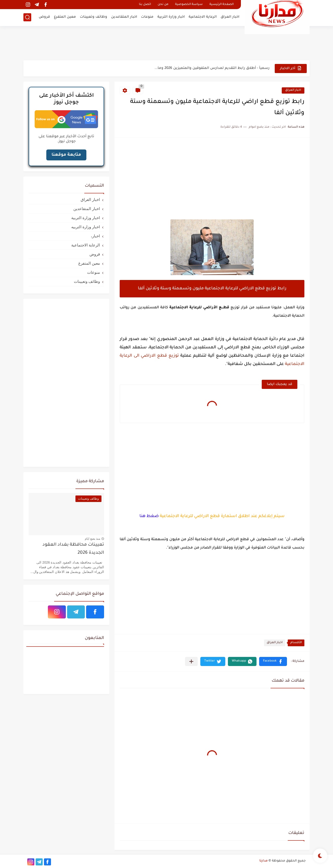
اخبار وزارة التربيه (86, 227)
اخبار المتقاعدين (124, 17)
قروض (44, 17)
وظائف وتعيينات (94, 17)
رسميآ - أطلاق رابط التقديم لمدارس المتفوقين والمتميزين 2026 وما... (212, 68)
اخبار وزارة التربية (171, 17)
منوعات (147, 17)
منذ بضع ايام (92, 539)
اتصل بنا (145, 5)
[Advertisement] (166, 43)
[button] (273, 661)
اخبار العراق (230, 17)
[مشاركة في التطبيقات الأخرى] (191, 661)
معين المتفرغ (65, 17)
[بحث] (27, 17)
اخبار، (95, 236)
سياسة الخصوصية (189, 5)
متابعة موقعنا (66, 155)
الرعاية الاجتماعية (203, 17)
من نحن (163, 5)
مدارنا (264, 861)
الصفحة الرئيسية (222, 5)
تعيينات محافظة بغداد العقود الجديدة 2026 (73, 549)
